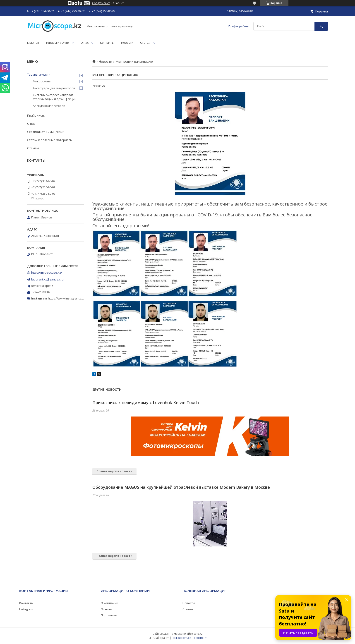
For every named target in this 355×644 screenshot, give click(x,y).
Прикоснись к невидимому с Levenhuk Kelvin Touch (146, 402)
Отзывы (33, 148)
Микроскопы (42, 81)
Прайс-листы (36, 115)
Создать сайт (101, 3)
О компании (109, 603)
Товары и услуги (57, 43)
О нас (85, 43)
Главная (33, 43)
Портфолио (109, 615)
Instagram (26, 609)
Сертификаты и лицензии (46, 132)
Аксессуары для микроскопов (54, 88)
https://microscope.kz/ (47, 273)
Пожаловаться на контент (189, 638)
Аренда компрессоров (49, 106)
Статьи (145, 43)
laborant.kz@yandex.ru (47, 279)
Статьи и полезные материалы (50, 140)
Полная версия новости (114, 471)
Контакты (107, 43)
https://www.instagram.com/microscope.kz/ (78, 298)
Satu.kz (198, 634)
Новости (127, 43)
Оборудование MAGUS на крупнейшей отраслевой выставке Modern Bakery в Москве (181, 487)
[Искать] (321, 26)
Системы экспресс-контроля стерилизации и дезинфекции (55, 97)
